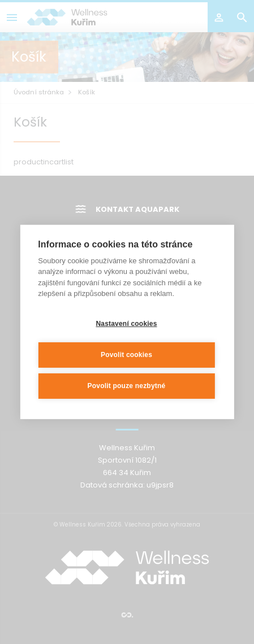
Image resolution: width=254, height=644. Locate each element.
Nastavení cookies (126, 323)
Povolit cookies (126, 354)
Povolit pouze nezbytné (127, 385)
